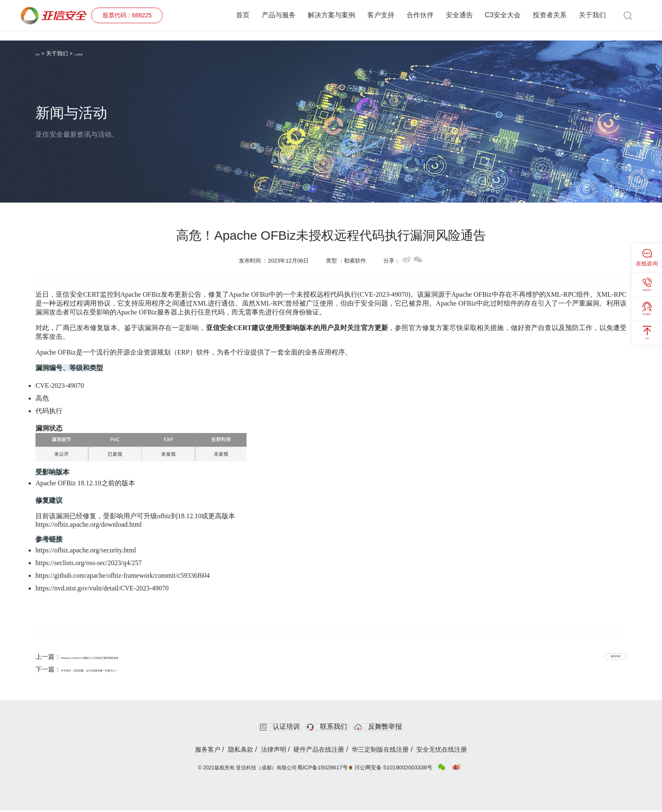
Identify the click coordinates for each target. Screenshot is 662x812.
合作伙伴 (420, 15)
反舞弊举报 (401, 728)
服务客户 (184, 752)
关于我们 (592, 15)
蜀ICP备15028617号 (329, 769)
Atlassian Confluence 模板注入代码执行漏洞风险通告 (136, 656)
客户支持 (381, 15)
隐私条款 (225, 752)
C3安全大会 (503, 15)
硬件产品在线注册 (321, 752)
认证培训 (259, 728)
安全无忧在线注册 (464, 752)
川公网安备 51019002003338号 (395, 769)
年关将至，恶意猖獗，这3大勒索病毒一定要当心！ (132, 669)
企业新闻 (92, 53)
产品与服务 (279, 15)
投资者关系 (550, 15)
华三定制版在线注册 (393, 752)
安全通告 (459, 15)
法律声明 (266, 752)
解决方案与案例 (331, 15)
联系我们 (329, 728)
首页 (243, 15)
